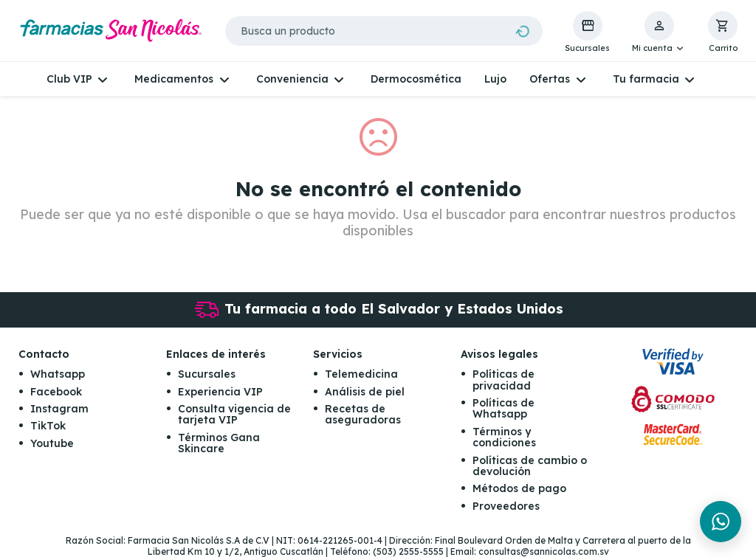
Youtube (52, 443)
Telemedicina (361, 374)
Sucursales (207, 374)
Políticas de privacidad (504, 380)
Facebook (56, 392)
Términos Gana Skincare (219, 443)
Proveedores (506, 506)
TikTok (48, 426)
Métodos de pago (519, 488)
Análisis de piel (365, 392)
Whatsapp (58, 374)
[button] (659, 32)
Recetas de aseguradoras (363, 414)
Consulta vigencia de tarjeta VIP (234, 414)
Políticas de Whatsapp (504, 408)
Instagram (59, 409)
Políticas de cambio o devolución (530, 466)
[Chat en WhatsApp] (721, 522)
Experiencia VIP (220, 392)
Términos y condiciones (504, 437)
